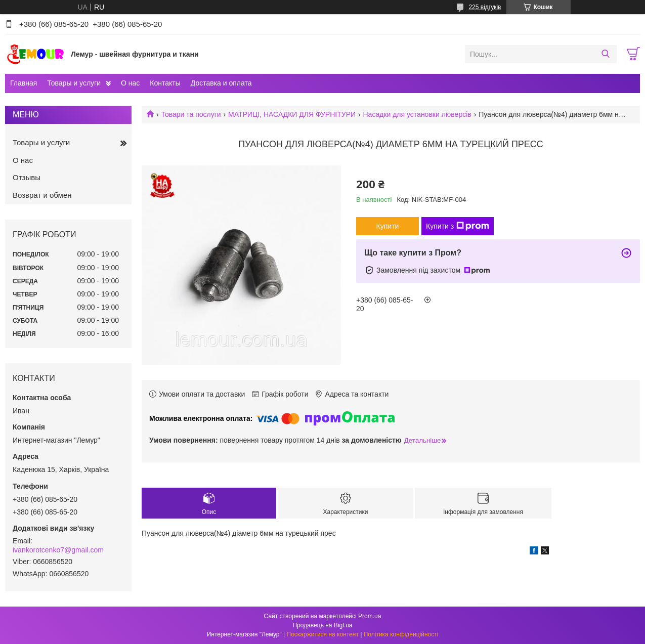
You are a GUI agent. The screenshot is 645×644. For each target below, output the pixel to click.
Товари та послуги (191, 114)
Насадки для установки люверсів (417, 114)
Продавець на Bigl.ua (322, 625)
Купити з (458, 226)
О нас (130, 83)
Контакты (165, 83)
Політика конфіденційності (401, 634)
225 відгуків (485, 7)
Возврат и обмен (42, 195)
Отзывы (27, 177)
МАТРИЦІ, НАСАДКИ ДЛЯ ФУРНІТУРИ (292, 114)
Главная (24, 83)
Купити (388, 226)
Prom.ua (370, 616)
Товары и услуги (74, 83)
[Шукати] (605, 54)
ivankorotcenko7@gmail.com (58, 550)
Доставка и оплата (221, 83)
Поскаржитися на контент (323, 634)
